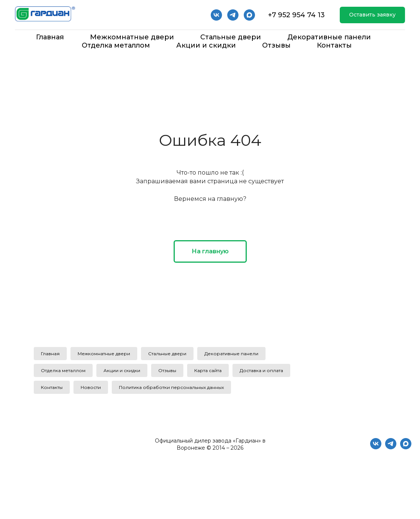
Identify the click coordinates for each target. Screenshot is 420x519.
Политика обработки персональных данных (171, 387)
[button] (372, 15)
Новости (91, 387)
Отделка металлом (116, 45)
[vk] (216, 15)
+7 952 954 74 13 (296, 15)
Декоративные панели (329, 37)
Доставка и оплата (261, 370)
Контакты (334, 45)
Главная (50, 37)
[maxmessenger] (406, 447)
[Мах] (249, 15)
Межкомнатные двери (132, 37)
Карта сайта (208, 370)
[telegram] (233, 15)
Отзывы (276, 45)
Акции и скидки (206, 45)
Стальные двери (231, 37)
